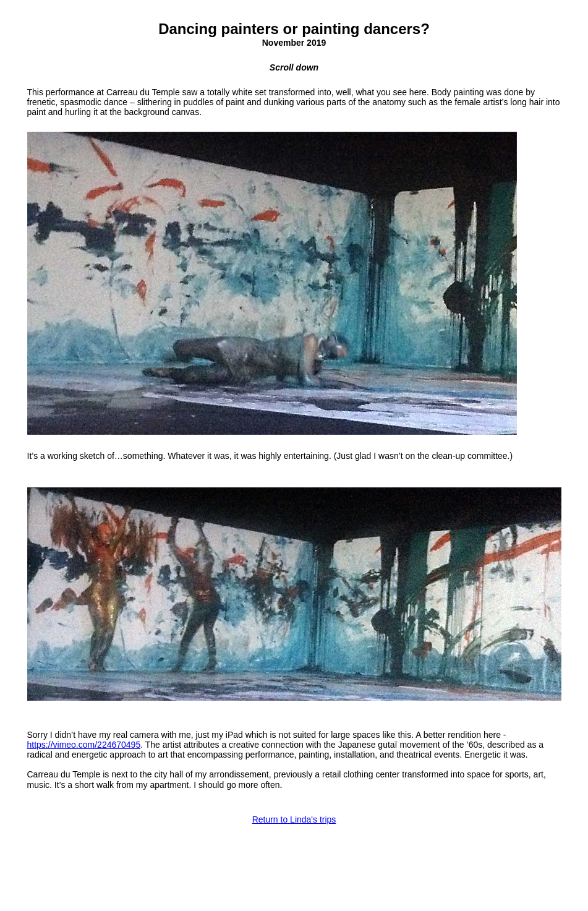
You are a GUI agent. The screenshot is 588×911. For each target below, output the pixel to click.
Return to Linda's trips (294, 814)
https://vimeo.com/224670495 (84, 740)
